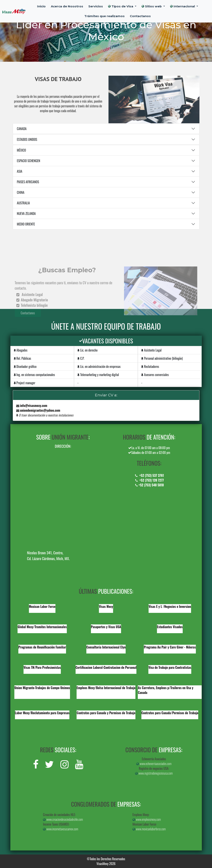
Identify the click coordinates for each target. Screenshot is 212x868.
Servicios (96, 6)
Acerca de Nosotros (67, 6)
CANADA (22, 129)
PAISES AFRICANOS (28, 182)
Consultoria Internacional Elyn (106, 647)
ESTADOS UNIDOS (27, 139)
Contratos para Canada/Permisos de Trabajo (170, 713)
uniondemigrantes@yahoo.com (40, 410)
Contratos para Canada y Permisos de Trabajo (106, 713)
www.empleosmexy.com (147, 819)
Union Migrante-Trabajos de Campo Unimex (42, 688)
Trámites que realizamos (105, 16)
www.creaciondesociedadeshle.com (63, 819)
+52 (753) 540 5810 (149, 485)
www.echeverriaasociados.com (154, 764)
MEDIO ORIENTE (26, 224)
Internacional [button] (183, 6)
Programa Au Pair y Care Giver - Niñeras (170, 647)
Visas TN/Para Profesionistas (42, 667)
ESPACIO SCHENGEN (29, 161)
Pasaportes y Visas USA (106, 627)
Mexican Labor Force (42, 606)
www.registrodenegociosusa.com (154, 773)
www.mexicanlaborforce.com (149, 829)
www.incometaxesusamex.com (60, 829)
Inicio (41, 6)
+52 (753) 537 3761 (149, 475)
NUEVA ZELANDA (26, 214)
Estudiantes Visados (170, 627)
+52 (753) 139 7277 (149, 480)
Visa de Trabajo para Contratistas (170, 667)
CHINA (21, 192)
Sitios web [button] (152, 6)
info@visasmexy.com (34, 406)
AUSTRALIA (23, 203)
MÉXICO (22, 150)
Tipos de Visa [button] (121, 6)
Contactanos (140, 16)
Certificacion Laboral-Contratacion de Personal (106, 667)
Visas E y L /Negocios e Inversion (170, 606)
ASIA (20, 171)
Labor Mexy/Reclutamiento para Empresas (42, 713)
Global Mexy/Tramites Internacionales (42, 627)
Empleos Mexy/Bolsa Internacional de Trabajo (106, 688)
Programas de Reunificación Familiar (42, 647)
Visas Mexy (106, 606)
